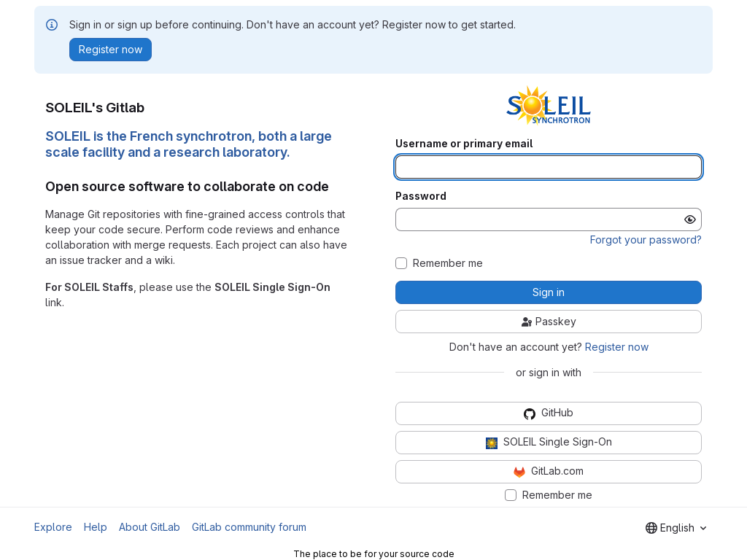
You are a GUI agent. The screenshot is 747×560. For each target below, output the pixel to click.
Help (96, 527)
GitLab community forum (249, 527)
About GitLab (150, 527)
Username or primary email (464, 144)
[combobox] (676, 528)
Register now (617, 347)
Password (421, 196)
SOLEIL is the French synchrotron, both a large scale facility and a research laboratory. (189, 144)
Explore (53, 527)
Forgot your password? (646, 240)
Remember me (448, 263)
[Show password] (690, 219)
